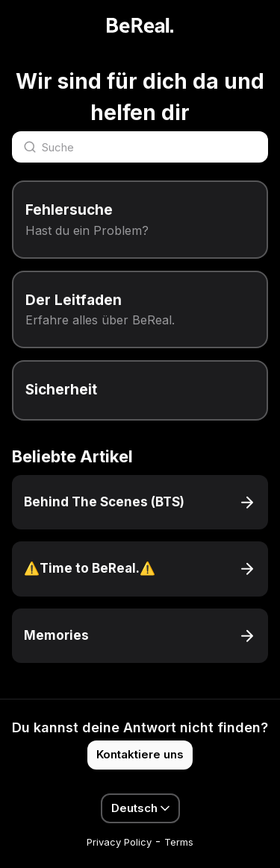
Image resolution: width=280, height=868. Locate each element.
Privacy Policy (119, 842)
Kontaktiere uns (140, 754)
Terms (179, 842)
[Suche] (140, 147)
